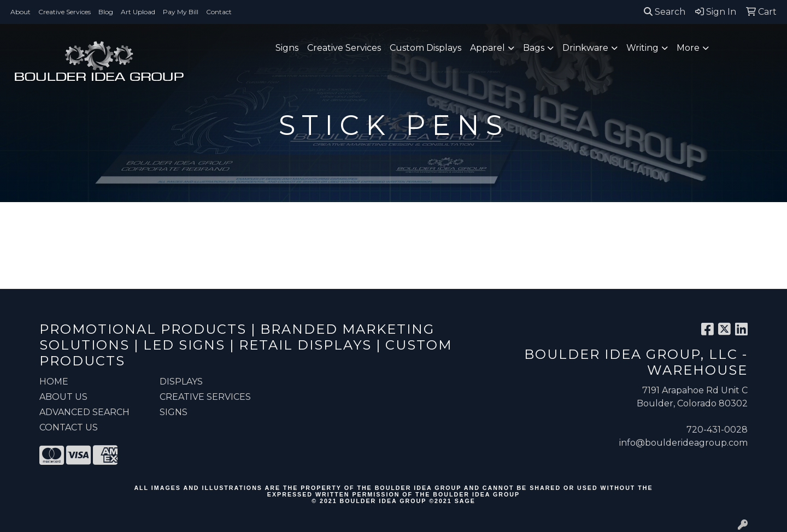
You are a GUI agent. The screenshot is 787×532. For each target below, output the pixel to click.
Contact (219, 12)
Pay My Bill (181, 12)
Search (665, 12)
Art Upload (138, 12)
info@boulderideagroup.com (683, 443)
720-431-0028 (717, 430)
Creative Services (64, 12)
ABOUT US (63, 397)
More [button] (688, 48)
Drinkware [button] (585, 48)
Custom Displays (425, 48)
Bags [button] (534, 48)
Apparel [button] (488, 48)
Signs (287, 48)
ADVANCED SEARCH (84, 412)
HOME (54, 382)
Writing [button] (642, 48)
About (20, 12)
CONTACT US (69, 427)
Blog (106, 12)
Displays (181, 382)
